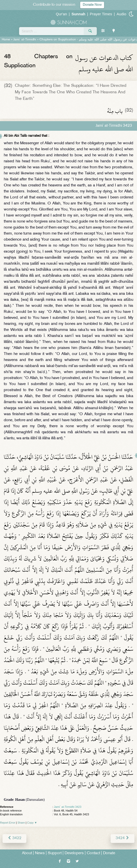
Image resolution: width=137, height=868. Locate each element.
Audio (121, 14)
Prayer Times (101, 14)
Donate (109, 853)
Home (6, 40)
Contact (93, 853)
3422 (14, 838)
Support (55, 853)
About (27, 853)
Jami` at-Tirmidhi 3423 (68, 807)
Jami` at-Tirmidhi (25, 40)
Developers (74, 853)
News (40, 853)
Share (21, 823)
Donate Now (92, 5)
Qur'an (61, 14)
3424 (123, 838)
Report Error (8, 823)
